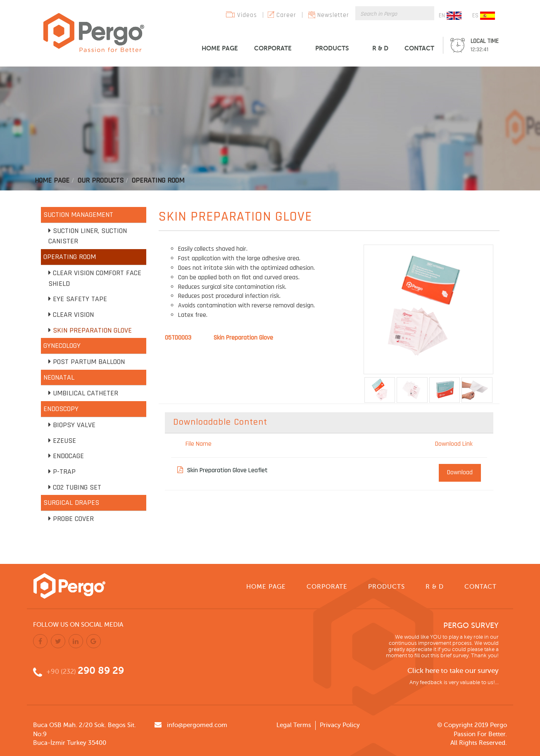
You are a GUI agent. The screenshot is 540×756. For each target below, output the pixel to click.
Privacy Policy (340, 725)
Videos (247, 15)
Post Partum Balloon (89, 362)
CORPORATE (273, 48)
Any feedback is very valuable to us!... (454, 682)
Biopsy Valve (74, 425)
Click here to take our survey (453, 671)
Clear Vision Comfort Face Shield (95, 278)
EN (450, 16)
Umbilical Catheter (86, 393)
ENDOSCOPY (61, 409)
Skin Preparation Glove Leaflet (222, 470)
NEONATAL (59, 377)
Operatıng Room (158, 180)
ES (484, 16)
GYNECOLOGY (62, 346)
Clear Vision (73, 315)
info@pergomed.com (197, 725)
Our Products (101, 180)
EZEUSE (64, 441)
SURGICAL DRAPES (71, 503)
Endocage (68, 456)
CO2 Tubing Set (77, 487)
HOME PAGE (220, 48)
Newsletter (333, 15)
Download (460, 472)
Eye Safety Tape (80, 299)
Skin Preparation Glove (92, 330)
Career (286, 15)
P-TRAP (64, 472)
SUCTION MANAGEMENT (78, 215)
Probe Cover (73, 519)
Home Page (52, 180)
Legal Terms (294, 725)
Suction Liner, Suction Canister (88, 236)
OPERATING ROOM (70, 257)
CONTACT (419, 48)
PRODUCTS (332, 48)
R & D (380, 48)
